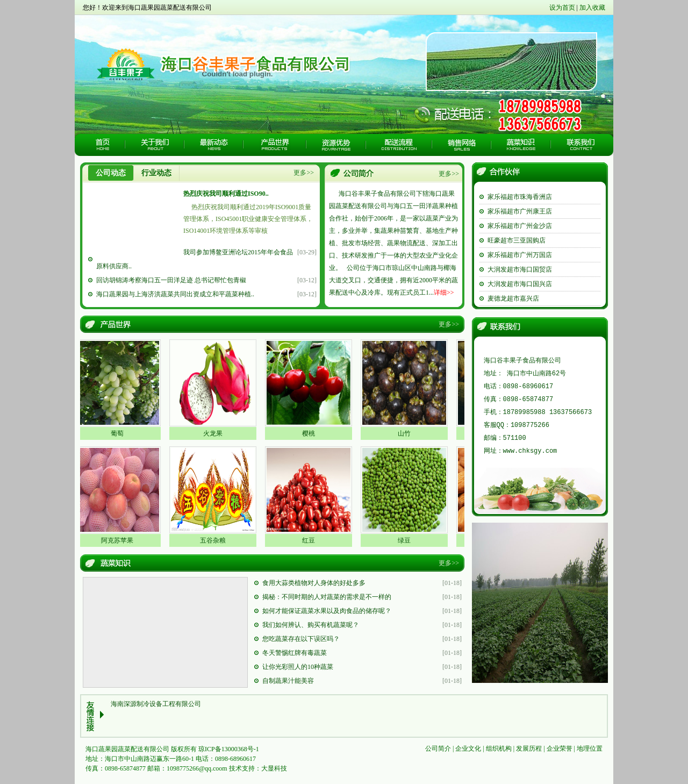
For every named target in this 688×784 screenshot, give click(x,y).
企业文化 (468, 749)
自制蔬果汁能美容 (288, 681)
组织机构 (499, 749)
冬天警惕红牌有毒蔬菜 (295, 653)
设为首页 (562, 8)
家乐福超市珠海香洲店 (520, 197)
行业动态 (156, 173)
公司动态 (111, 173)
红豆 (312, 540)
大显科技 (274, 768)
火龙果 (216, 433)
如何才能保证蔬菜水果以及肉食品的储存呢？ (327, 611)
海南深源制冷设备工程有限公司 (156, 704)
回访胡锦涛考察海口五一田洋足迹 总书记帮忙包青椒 (171, 280)
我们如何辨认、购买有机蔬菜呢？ (311, 625)
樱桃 (312, 433)
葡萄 (120, 433)
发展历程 (529, 749)
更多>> (304, 173)
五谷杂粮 (216, 540)
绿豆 (407, 540)
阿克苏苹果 (120, 540)
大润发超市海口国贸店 (520, 269)
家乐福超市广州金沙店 (520, 226)
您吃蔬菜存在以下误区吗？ (301, 639)
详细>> (444, 293)
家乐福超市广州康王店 (520, 211)
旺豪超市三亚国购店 (517, 240)
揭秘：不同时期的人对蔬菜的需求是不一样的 (327, 597)
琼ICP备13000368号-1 (229, 749)
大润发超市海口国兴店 (520, 284)
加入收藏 (592, 8)
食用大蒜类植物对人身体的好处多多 (314, 583)
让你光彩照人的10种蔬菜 (298, 667)
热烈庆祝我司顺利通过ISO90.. (226, 194)
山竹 (407, 433)
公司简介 (438, 749)
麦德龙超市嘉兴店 (513, 298)
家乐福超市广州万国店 (520, 255)
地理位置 (590, 749)
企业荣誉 (560, 749)
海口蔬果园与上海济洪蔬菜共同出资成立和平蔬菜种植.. (175, 294)
